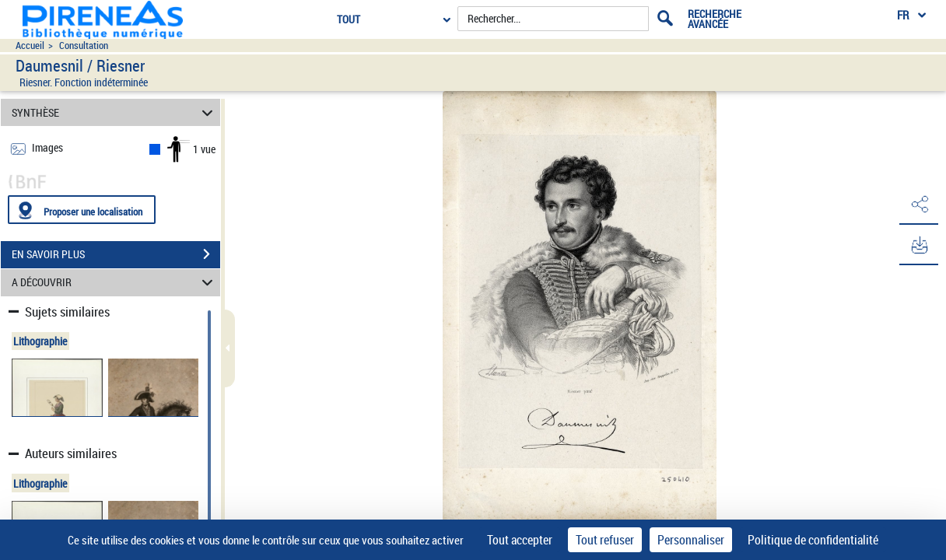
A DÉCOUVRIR (115, 283)
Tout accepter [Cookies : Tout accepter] (520, 540)
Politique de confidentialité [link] (813, 540)
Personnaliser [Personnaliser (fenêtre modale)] (691, 540)
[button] (919, 205)
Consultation (84, 45)
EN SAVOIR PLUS (116, 254)
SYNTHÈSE (115, 112)
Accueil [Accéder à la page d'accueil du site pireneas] (30, 45)
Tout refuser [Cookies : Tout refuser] (605, 540)
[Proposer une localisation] (82, 210)
